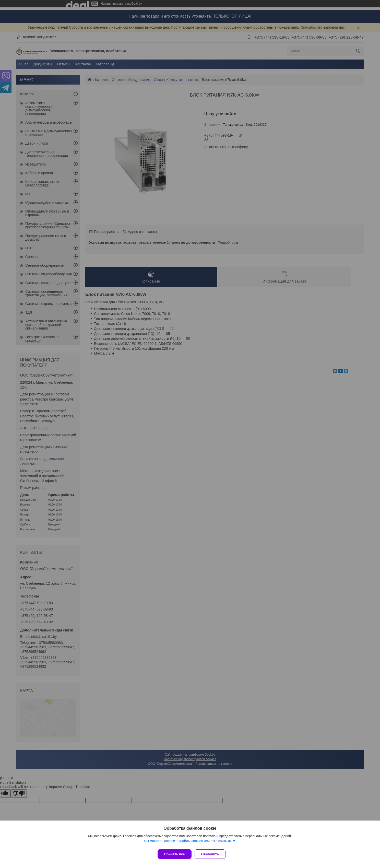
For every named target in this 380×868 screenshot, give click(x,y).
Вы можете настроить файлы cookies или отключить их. (188, 843)
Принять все (175, 854)
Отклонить (212, 854)
